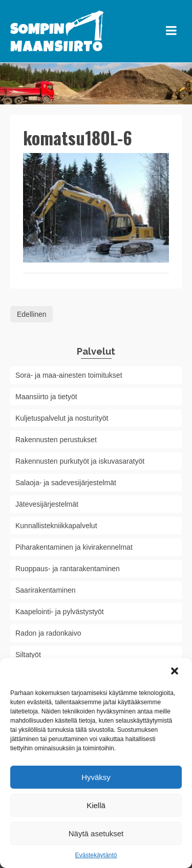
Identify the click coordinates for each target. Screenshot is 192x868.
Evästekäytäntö (96, 855)
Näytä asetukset (96, 833)
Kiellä (96, 805)
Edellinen (32, 314)
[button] (176, 672)
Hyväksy (96, 777)
